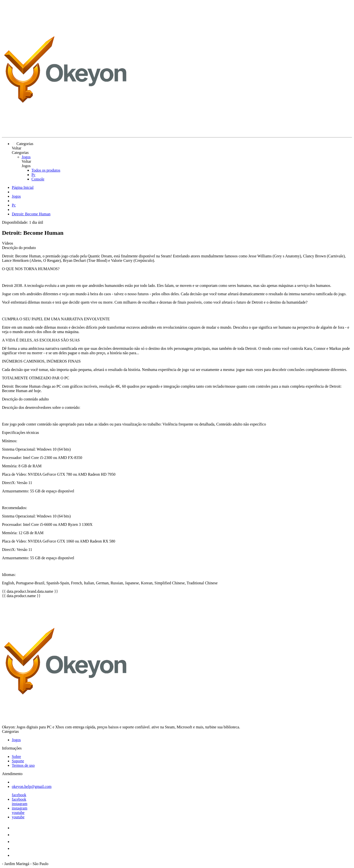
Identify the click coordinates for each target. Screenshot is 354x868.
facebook (19, 795)
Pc (33, 175)
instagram (20, 804)
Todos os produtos (46, 170)
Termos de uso (23, 765)
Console (38, 179)
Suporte (18, 761)
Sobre (16, 757)
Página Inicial (23, 187)
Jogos (26, 157)
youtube (18, 813)
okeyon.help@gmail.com (32, 787)
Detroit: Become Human (31, 214)
